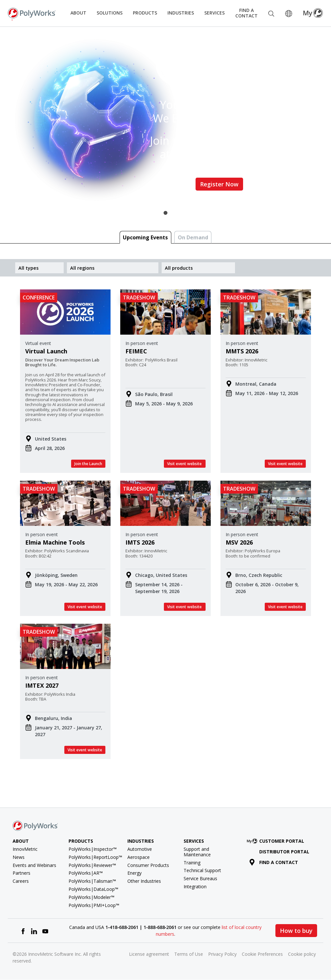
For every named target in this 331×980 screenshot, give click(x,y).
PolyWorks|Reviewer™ (92, 865)
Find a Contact (246, 13)
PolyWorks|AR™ (86, 873)
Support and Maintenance (197, 852)
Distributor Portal (284, 852)
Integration (195, 886)
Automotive (140, 849)
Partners (21, 873)
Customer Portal (277, 841)
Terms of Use (189, 954)
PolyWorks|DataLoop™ (93, 889)
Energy (134, 873)
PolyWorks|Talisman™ (92, 881)
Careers (21, 881)
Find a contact (274, 862)
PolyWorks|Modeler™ (91, 897)
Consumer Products (148, 865)
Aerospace (139, 857)
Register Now (219, 184)
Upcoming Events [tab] (145, 237)
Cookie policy (302, 954)
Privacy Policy (222, 954)
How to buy (296, 931)
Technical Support (202, 870)
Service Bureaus (200, 878)
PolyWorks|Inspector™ (93, 849)
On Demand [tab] (193, 237)
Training (192, 863)
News (19, 857)
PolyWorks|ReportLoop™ (95, 857)
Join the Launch (88, 464)
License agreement (149, 954)
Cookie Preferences (262, 954)
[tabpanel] (165, 120)
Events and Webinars (34, 865)
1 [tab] (165, 213)
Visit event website (185, 464)
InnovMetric (25, 849)
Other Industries (144, 881)
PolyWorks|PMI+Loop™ (94, 905)
